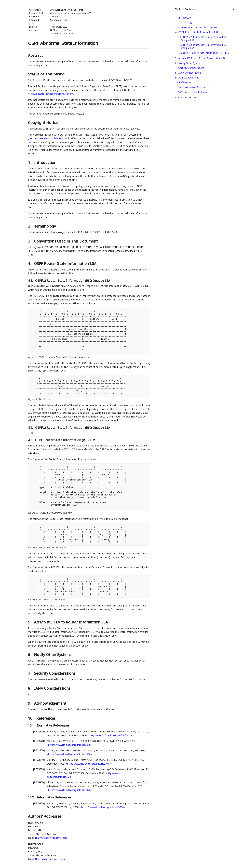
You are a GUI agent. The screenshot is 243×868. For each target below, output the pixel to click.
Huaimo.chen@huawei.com (50, 859)
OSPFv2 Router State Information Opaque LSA (64, 357)
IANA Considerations (190, 73)
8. (30, 688)
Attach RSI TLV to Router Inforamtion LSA (202, 58)
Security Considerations (191, 68)
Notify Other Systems (190, 63)
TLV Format (45, 399)
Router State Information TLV (55, 513)
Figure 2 (33, 399)
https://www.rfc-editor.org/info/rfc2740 (88, 764)
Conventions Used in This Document (198, 27)
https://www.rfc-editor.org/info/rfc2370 (69, 754)
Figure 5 (33, 599)
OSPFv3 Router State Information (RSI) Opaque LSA (204, 46)
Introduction (185, 18)
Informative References (197, 92)
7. (30, 673)
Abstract (35, 55)
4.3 (180, 53)
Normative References (197, 87)
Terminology (185, 22)
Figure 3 (33, 513)
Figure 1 (33, 357)
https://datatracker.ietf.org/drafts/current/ (51, 94)
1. (30, 162)
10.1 (180, 87)
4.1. (31, 281)
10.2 (180, 92)
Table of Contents (185, 9)
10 (177, 82)
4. (30, 263)
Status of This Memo (46, 74)
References (185, 82)
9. (30, 703)
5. (30, 622)
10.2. (32, 797)
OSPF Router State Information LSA (198, 32)
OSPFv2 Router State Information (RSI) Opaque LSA (204, 38)
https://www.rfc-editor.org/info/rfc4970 (69, 790)
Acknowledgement (189, 78)
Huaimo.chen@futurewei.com (51, 838)
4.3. (31, 440)
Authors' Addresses (186, 97)
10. (31, 718)
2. (30, 226)
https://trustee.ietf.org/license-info (48, 138)
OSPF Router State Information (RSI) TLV (206, 53)
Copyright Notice (43, 122)
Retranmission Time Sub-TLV (55, 547)
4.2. (31, 428)
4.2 (180, 45)
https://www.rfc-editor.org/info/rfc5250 (103, 807)
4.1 (180, 37)
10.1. (32, 725)
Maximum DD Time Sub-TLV (54, 599)
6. (30, 654)
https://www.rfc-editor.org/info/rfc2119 (111, 735)
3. (30, 241)
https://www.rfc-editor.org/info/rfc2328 (69, 745)
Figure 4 (33, 547)
